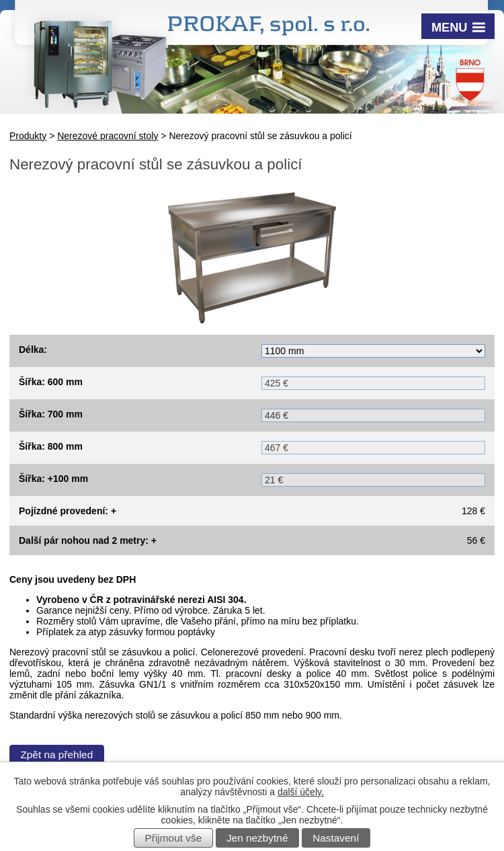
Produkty (28, 136)
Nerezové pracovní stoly (108, 136)
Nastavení (336, 838)
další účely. (301, 792)
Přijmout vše (174, 838)
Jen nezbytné (257, 838)
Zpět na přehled (56, 755)
